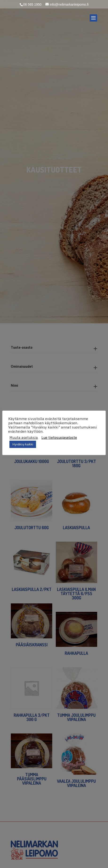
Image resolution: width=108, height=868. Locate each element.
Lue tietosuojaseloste (59, 437)
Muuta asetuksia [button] (24, 437)
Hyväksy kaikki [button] (23, 444)
